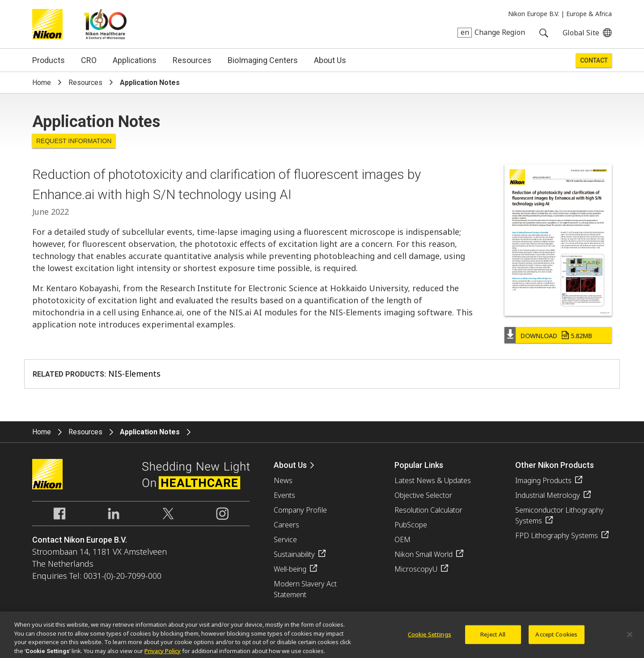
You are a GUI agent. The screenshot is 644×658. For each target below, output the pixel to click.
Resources (192, 60)
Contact (594, 60)
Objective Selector (423, 495)
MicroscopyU (416, 569)
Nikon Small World (424, 554)
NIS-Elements (134, 374)
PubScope (411, 525)
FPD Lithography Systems (557, 535)
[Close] (630, 637)
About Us (330, 60)
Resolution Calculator (428, 510)
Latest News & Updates (433, 480)
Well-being (290, 569)
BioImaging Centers (263, 60)
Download (556, 336)
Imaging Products (543, 480)
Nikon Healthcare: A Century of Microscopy (105, 24)
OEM (402, 539)
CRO (89, 60)
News (283, 480)
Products (49, 60)
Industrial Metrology (548, 495)
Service (285, 539)
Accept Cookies (556, 637)
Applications (135, 60)
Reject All (493, 637)
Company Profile (300, 510)
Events (284, 495)
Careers (286, 525)
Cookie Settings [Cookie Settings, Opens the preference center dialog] (430, 637)
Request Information (74, 141)
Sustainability (294, 554)
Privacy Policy (163, 654)
